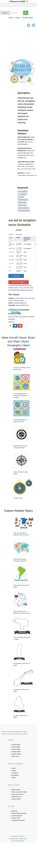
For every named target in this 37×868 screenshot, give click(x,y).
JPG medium (12, 260)
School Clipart (16, 745)
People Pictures (16, 797)
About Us (14, 811)
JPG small (11, 264)
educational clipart (24, 211)
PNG (10, 267)
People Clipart (16, 749)
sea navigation (23, 191)
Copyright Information (18, 820)
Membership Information (19, 813)
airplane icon (22, 202)
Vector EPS (11, 252)
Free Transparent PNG (12, 244)
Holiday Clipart (16, 752)
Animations (15, 773)
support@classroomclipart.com (27, 175)
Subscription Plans (17, 317)
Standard (20, 235)
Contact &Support (17, 816)
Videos (14, 778)
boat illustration (23, 200)
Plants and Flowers (17, 794)
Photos (14, 771)
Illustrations (15, 775)
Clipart (18, 18)
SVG (10, 271)
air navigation (22, 194)
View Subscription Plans (28, 169)
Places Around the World (19, 792)
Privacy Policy (16, 818)
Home (11, 18)
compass (21, 197)
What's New (15, 756)
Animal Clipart (16, 747)
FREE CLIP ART (12, 249)
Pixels (18, 238)
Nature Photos (16, 790)
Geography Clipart (19, 300)
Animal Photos (16, 799)
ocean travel (22, 205)
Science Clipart (16, 754)
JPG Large (11, 256)
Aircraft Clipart (28, 18)
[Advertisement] (19, 41)
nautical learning (23, 208)
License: (11, 234)
